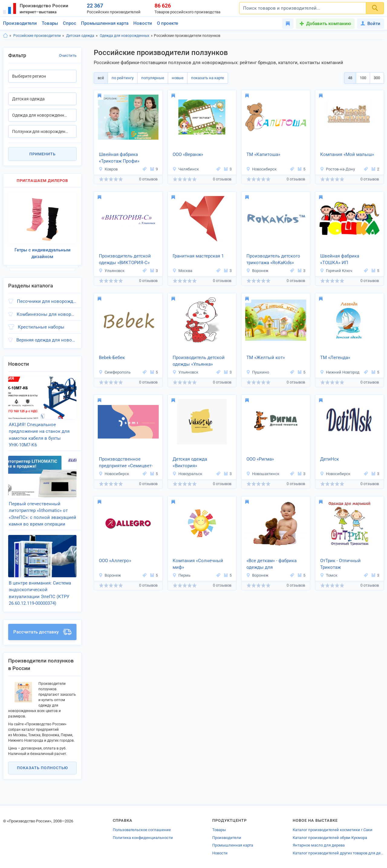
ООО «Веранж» (188, 154)
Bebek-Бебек (112, 358)
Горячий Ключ (336, 271)
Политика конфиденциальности (143, 838)
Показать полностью (42, 768)
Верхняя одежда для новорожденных (46, 340)
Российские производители (37, 36)
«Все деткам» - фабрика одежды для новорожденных (272, 565)
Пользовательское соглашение (142, 830)
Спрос (70, 23)
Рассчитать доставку (42, 632)
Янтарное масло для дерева (319, 845)
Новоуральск (187, 474)
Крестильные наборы (41, 327)
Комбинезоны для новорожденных (47, 314)
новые (178, 78)
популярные (153, 78)
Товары (50, 23)
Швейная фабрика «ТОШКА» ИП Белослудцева (340, 260)
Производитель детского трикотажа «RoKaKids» (273, 259)
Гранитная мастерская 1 (198, 256)
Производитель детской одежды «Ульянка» (199, 361)
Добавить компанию (329, 24)
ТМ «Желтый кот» (266, 358)
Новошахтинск (263, 474)
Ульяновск (112, 271)
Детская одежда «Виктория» (190, 463)
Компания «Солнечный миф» (198, 564)
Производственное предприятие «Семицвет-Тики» (126, 463)
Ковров (108, 169)
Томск (329, 575)
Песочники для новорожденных (47, 301)
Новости (143, 23)
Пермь (181, 575)
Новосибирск (261, 169)
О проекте (167, 23)
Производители (20, 23)
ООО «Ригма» (260, 459)
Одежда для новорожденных (125, 36)
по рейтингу (123, 78)
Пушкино (258, 372)
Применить (42, 154)
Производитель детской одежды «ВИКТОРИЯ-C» (125, 259)
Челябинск (186, 169)
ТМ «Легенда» (335, 358)
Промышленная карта (105, 23)
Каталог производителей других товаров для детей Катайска (338, 853)
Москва (182, 271)
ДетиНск (330, 459)
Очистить (68, 55)
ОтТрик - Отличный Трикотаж (340, 564)
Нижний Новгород (340, 372)
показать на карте (208, 78)
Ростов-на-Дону (337, 169)
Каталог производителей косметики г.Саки (333, 830)
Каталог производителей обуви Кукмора (330, 838)
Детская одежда (80, 36)
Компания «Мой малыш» (347, 154)
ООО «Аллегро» (115, 561)
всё (101, 78)
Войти (371, 24)
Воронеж (257, 271)
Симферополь (115, 372)
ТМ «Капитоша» (263, 154)
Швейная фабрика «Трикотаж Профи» (119, 158)
